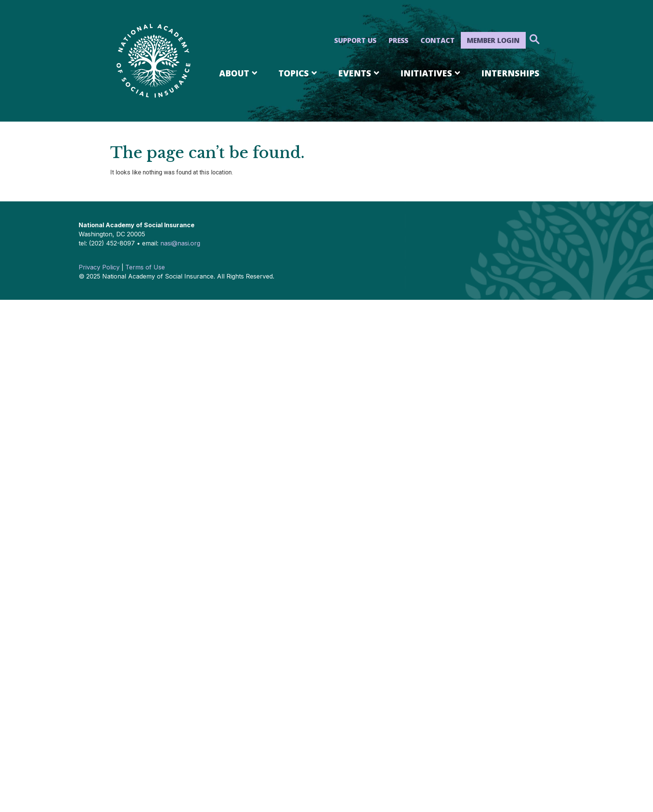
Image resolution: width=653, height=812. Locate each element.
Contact (438, 40)
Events (360, 73)
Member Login (493, 40)
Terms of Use (145, 267)
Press (398, 40)
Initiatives (432, 73)
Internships (510, 73)
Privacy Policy (99, 267)
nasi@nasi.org (180, 243)
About (240, 73)
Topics (299, 73)
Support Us (355, 40)
